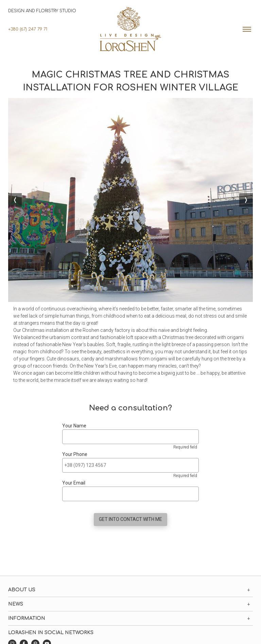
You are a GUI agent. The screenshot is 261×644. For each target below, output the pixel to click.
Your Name (74, 426)
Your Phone (75, 454)
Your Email (74, 483)
